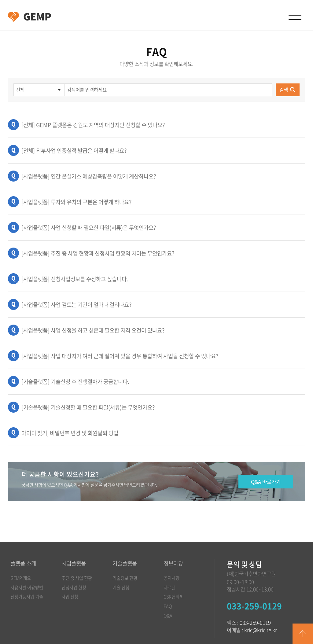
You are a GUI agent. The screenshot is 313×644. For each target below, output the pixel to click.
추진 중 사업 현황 (77, 578)
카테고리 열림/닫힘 (295, 15)
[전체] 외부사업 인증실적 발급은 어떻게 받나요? (74, 151)
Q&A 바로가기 (266, 482)
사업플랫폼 (74, 563)
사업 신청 (70, 597)
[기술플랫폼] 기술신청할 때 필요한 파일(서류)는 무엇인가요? (88, 407)
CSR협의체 (173, 597)
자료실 (169, 587)
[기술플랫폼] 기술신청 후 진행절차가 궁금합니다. (75, 382)
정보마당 (173, 563)
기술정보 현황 (125, 578)
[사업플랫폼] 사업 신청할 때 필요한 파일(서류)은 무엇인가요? (89, 228)
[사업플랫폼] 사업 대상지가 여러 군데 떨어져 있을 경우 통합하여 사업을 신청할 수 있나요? (120, 356)
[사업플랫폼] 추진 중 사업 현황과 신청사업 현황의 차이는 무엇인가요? (98, 253)
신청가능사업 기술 (27, 597)
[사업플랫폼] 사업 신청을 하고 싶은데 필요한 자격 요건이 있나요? (93, 330)
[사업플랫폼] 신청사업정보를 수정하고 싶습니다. (75, 279)
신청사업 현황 (74, 587)
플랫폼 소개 (23, 563)
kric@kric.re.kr (261, 630)
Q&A (168, 616)
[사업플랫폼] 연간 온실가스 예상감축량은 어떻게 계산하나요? (89, 176)
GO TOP (303, 634)
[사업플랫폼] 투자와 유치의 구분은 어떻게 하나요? (76, 202)
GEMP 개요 (21, 578)
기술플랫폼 (125, 563)
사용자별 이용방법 (27, 587)
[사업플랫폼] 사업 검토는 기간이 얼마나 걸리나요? (76, 305)
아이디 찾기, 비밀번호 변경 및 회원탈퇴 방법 (70, 433)
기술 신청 (121, 587)
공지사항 (171, 578)
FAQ (168, 606)
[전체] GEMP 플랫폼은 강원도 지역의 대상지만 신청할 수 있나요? (93, 125)
